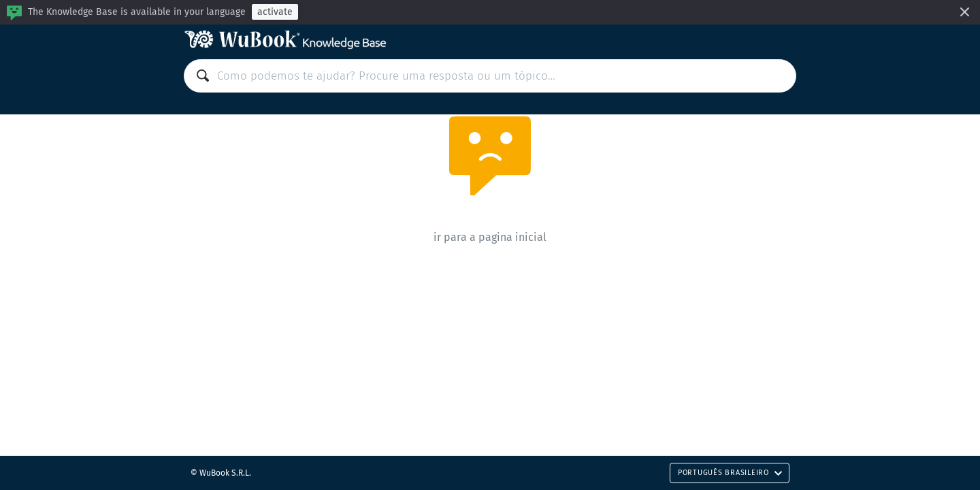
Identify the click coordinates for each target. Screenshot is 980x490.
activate (275, 12)
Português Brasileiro (730, 473)
